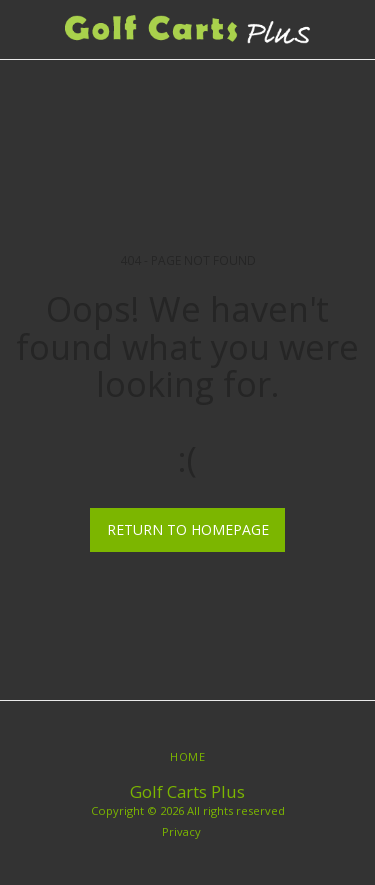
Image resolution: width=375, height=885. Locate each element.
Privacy (181, 831)
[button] (22, 28)
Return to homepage (188, 529)
